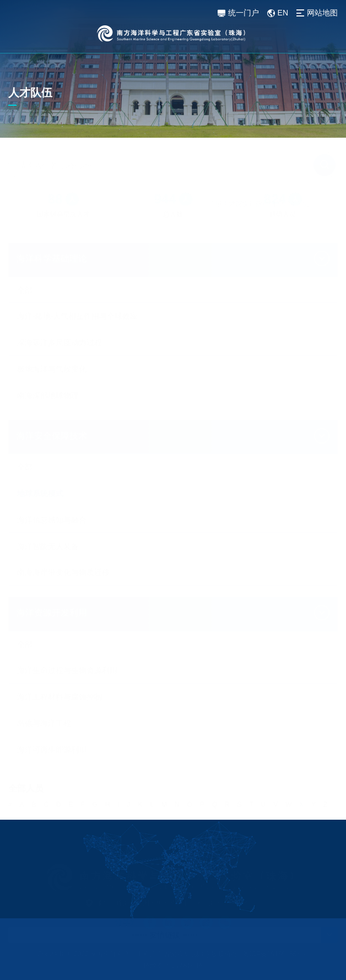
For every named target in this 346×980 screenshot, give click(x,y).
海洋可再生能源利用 (52, 745)
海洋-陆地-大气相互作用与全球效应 (77, 290)
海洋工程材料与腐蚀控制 (60, 692)
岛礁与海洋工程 (44, 718)
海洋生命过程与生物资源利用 (67, 665)
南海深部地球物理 (48, 370)
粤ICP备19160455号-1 (276, 954)
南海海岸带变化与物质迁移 (63, 546)
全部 (25, 264)
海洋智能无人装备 (48, 520)
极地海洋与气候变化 (52, 343)
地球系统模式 (40, 468)
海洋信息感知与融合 (52, 494)
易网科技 (190, 966)
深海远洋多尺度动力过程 (60, 317)
